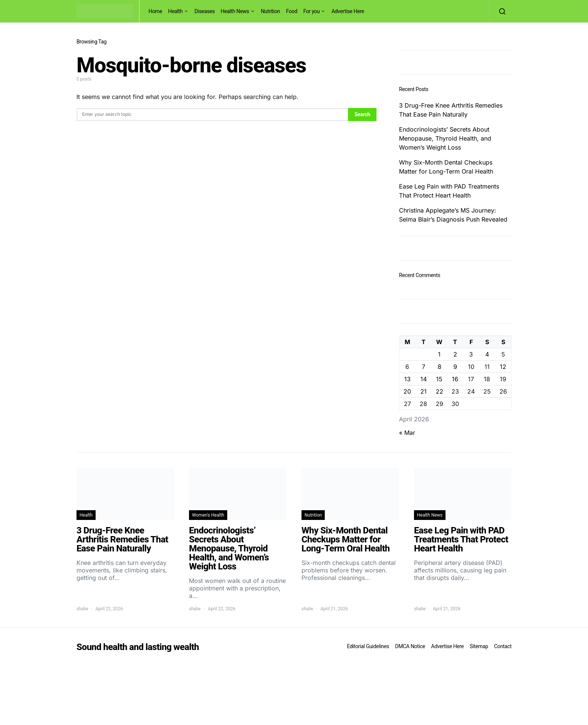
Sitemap (479, 646)
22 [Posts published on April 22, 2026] (439, 391)
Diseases (205, 11)
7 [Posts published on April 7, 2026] (424, 367)
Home (155, 11)
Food (292, 11)
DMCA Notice (410, 646)
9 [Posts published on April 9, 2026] (455, 367)
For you (312, 11)
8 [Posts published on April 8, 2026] (439, 367)
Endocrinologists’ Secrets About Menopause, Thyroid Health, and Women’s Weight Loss (445, 138)
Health (175, 11)
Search (362, 114)
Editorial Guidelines (368, 646)
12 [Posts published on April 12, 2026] (503, 367)
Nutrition (271, 11)
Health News (235, 11)
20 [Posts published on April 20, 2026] (407, 391)
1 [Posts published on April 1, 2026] (439, 354)
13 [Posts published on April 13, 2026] (407, 379)
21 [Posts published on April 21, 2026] (424, 391)
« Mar (407, 433)
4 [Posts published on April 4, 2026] (487, 354)
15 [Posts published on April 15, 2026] (439, 379)
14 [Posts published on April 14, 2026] (424, 379)
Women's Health (208, 515)
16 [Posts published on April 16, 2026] (455, 379)
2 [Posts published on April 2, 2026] (455, 354)
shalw (82, 609)
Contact (503, 646)
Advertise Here (348, 11)
